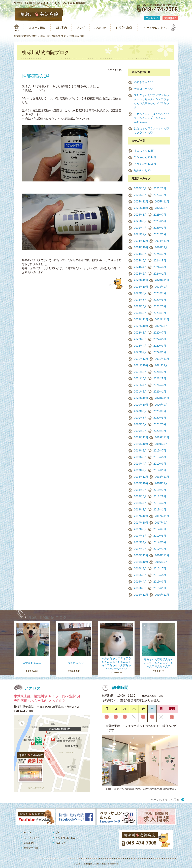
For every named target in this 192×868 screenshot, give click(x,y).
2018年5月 (160, 496)
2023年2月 (140, 313)
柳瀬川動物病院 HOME (17, 28)
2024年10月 (141, 247)
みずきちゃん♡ (143, 82)
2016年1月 (160, 588)
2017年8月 (140, 529)
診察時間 (169, 18)
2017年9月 (161, 523)
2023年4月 (140, 306)
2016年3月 (160, 582)
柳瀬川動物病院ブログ (53, 36)
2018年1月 (160, 510)
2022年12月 (141, 319)
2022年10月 (141, 326)
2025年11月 (162, 202)
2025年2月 (140, 234)
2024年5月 (160, 261)
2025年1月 (160, 234)
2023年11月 (162, 280)
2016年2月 (140, 588)
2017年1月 (160, 549)
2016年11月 (162, 555)
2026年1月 (160, 195)
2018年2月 (140, 510)
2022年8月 (140, 333)
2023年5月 (160, 300)
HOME (27, 832)
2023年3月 (160, 306)
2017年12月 (141, 516)
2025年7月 (160, 215)
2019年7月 (160, 451)
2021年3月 (160, 385)
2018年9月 (161, 483)
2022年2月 (140, 352)
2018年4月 (140, 503)
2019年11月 (162, 437)
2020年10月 (141, 405)
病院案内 (61, 28)
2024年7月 (160, 254)
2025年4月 (140, 228)
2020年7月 (160, 411)
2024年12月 (141, 241)
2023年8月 (140, 293)
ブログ (81, 28)
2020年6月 (140, 418)
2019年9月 (161, 444)
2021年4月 (140, 385)
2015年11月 (162, 595)
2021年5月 (160, 378)
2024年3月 (160, 267)
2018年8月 (140, 490)
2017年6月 (140, 536)
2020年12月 (141, 398)
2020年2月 (140, 431)
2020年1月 (160, 431)
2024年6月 (140, 261)
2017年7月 (160, 529)
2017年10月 (141, 523)
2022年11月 (162, 319)
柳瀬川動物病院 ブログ (48, 617)
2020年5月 (160, 418)
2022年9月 (161, 326)
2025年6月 (140, 221)
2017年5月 (160, 536)
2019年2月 (140, 470)
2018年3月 (160, 503)
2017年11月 (162, 516)
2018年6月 (140, 496)
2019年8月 (140, 451)
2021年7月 (160, 372)
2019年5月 (160, 457)
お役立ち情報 (124, 28)
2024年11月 (162, 241)
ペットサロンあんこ (156, 28)
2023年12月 (141, 280)
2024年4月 (140, 267)
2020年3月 (160, 424)
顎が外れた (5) (143, 170)
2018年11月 (162, 477)
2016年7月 (160, 569)
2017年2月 (140, 549)
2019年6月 (140, 457)
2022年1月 (160, 352)
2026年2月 (140, 195)
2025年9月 (161, 208)
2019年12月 (141, 437)
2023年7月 (160, 293)
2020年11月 (162, 398)
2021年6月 (140, 378)
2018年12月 (141, 477)
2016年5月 (160, 575)
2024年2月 (140, 274)
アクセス (151, 18)
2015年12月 (141, 595)
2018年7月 (160, 490)
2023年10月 (141, 287)
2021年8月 (140, 372)
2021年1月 (160, 392)
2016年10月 (141, 562)
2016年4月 (140, 582)
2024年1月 (160, 274)
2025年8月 (140, 215)
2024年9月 (161, 247)
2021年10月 (141, 365)
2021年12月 (141, 359)
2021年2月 (140, 392)
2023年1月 (160, 313)
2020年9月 (161, 405)
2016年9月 (161, 562)
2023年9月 (161, 287)
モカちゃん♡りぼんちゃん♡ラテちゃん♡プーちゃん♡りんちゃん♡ (151, 118)
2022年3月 (160, 346)
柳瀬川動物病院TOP (25, 36)
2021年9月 (161, 365)
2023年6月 (140, 300)
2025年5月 (160, 221)
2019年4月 (140, 464)
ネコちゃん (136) (144, 151)
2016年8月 (140, 569)
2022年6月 (140, 339)
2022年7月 (160, 333)
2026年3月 (160, 188)
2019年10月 (141, 444)
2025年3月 (160, 228)
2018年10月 (141, 483)
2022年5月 (160, 339)
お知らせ (100, 28)
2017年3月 (160, 542)
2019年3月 (160, 464)
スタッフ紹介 (37, 28)
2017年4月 (140, 542)
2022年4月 (140, 346)
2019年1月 (160, 470)
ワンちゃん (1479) (145, 157)
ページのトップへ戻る (165, 800)
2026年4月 (140, 188)
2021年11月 (162, 359)
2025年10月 (141, 208)
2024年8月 (140, 254)
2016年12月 (141, 555)
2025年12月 (141, 202)
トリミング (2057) (145, 164)
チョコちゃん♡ (143, 89)
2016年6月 (140, 575)
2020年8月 (140, 411)
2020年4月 (140, 424)
